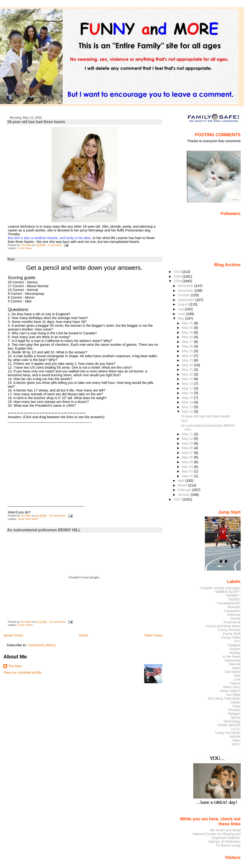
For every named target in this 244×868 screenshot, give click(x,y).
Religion (234, 714)
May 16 (188, 393)
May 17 (188, 388)
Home (84, 635)
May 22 (188, 365)
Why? (236, 744)
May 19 (188, 379)
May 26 (188, 346)
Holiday (235, 653)
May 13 (188, 407)
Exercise (234, 615)
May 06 (188, 457)
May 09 (188, 443)
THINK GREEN (229, 725)
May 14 (188, 402)
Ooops (235, 702)
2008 (178, 281)
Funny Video (25, 625)
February (185, 490)
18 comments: (58, 622)
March (183, 485)
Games (235, 649)
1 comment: (55, 245)
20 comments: (58, 516)
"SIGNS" (234, 599)
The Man (15, 666)
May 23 (188, 360)
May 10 (188, 439)
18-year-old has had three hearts (36, 122)
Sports (236, 717)
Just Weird (233, 672)
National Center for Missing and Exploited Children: (216, 836)
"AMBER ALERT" (227, 592)
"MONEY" (233, 596)
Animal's (234, 607)
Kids (237, 676)
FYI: (237, 641)
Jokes (236, 668)
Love (237, 679)
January (184, 495)
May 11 (188, 434)
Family (235, 618)
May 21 (188, 370)
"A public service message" (220, 588)
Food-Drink (232, 622)
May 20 (188, 374)
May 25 (188, 351)
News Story (232, 687)
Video (236, 740)
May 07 (188, 453)
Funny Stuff (232, 634)
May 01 (188, 476)
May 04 (188, 467)
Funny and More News (223, 626)
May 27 (188, 342)
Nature (236, 683)
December (186, 286)
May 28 (188, 337)
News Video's (230, 691)
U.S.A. (236, 729)
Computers (232, 611)
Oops (236, 706)
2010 (178, 272)
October (184, 295)
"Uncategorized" (228, 603)
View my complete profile (22, 672)
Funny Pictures (229, 630)
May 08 (188, 448)
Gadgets (234, 645)
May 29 (188, 332)
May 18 (188, 384)
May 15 (188, 398)
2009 (178, 276)
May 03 (188, 471)
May (181, 318)
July (181, 309)
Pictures (234, 710)
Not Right (234, 695)
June (182, 314)
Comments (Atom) (42, 645)
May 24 (188, 356)
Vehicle (235, 737)
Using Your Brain (28, 519)
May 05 (188, 462)
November (186, 291)
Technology (232, 721)
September (187, 300)
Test (11, 259)
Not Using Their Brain (224, 698)
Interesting (233, 660)
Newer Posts (13, 635)
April (182, 481)
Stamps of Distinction (225, 842)
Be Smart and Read (225, 830)
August (184, 304)
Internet (235, 664)
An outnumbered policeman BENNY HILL (44, 530)
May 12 (188, 411)
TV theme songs (228, 845)
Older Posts (153, 635)
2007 (178, 499)
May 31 (188, 323)
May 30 (188, 328)
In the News (25, 248)
